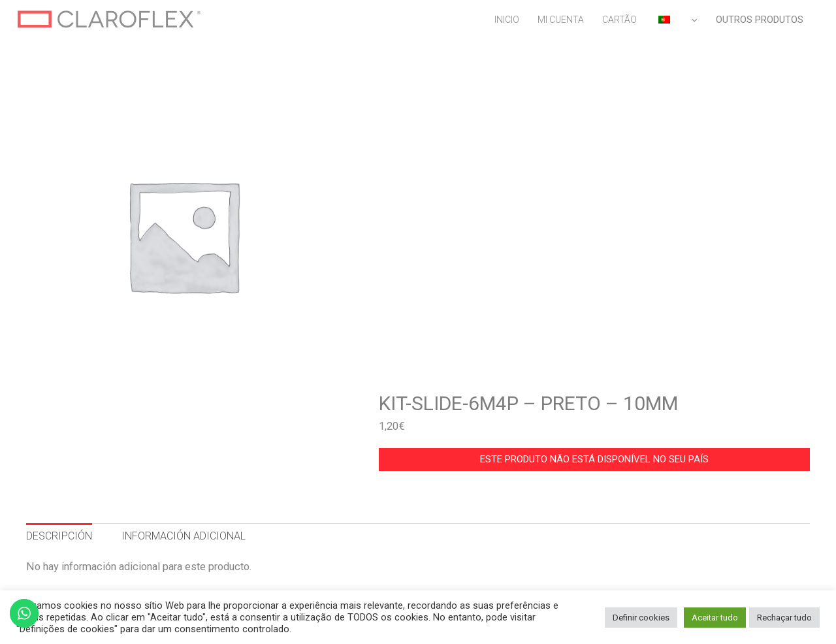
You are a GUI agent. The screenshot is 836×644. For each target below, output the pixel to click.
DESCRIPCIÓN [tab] (59, 536)
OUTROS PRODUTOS (760, 20)
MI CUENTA (561, 20)
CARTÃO (619, 20)
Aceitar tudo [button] (715, 618)
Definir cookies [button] (641, 618)
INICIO (507, 20)
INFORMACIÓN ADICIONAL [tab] (184, 536)
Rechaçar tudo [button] (784, 618)
